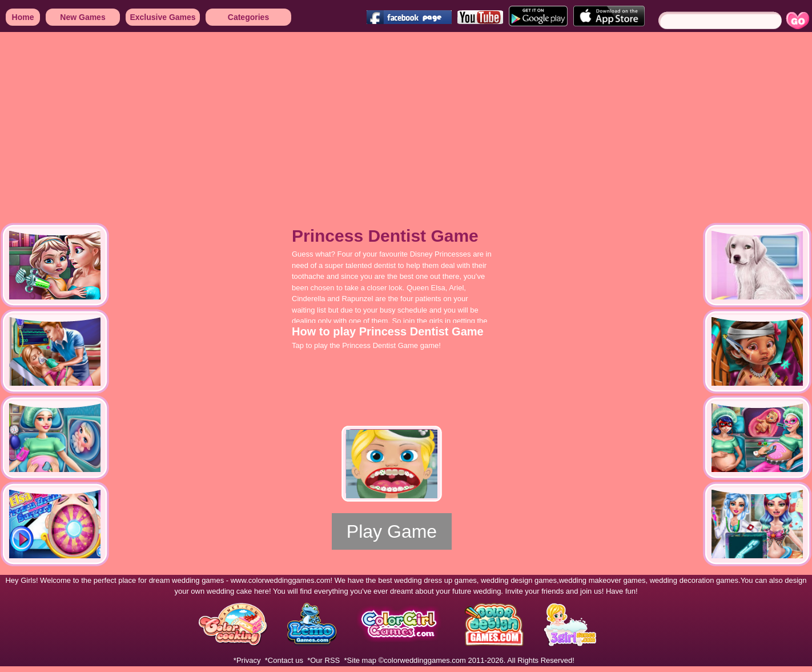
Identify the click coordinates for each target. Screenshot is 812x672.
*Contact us (284, 660)
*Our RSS (323, 660)
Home (23, 17)
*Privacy (247, 660)
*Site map (360, 660)
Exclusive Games (162, 17)
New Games (83, 17)
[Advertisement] (343, 120)
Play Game (392, 531)
